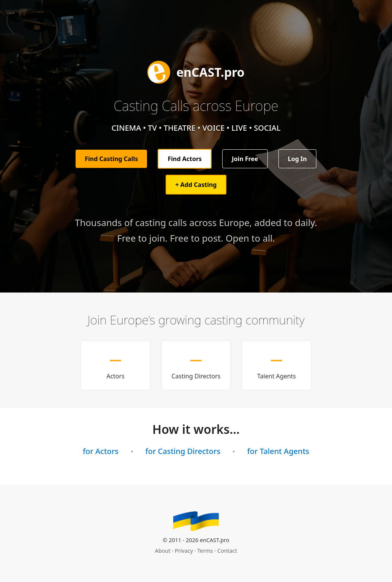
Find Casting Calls (111, 159)
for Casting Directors (183, 451)
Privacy (184, 551)
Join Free (245, 159)
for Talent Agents (278, 451)
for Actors (101, 451)
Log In (297, 159)
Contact (227, 551)
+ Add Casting (196, 185)
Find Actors (185, 159)
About (163, 551)
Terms (205, 551)
